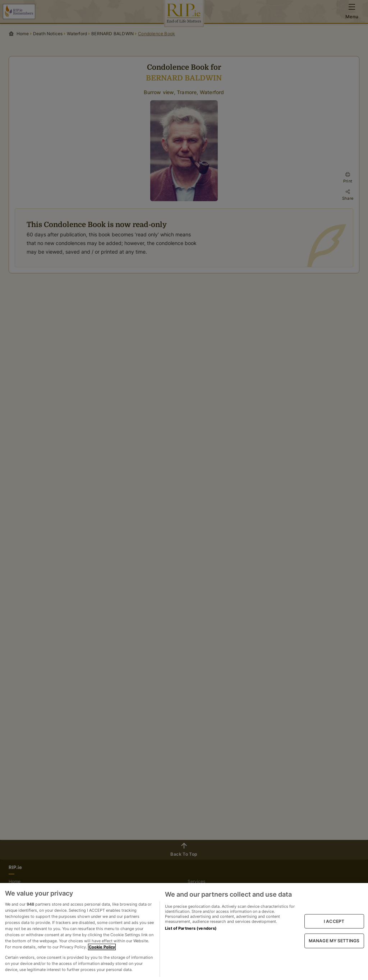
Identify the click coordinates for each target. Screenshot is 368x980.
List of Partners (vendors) (191, 928)
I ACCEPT (334, 921)
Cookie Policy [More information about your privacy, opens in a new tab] (102, 947)
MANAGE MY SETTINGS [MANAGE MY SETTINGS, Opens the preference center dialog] (334, 941)
